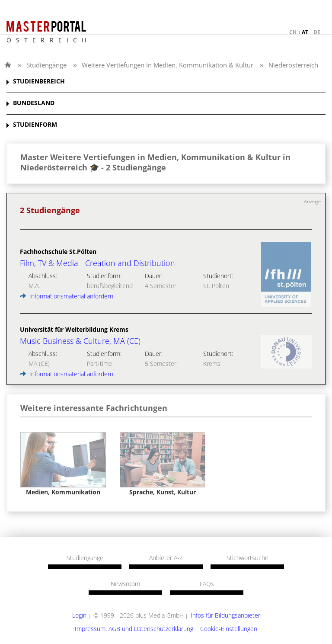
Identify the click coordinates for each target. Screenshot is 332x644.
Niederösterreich (293, 65)
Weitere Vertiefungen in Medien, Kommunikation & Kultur (168, 65)
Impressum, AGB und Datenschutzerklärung (134, 629)
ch (293, 32)
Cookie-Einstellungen (229, 629)
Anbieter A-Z (166, 558)
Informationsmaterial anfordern (67, 296)
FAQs (207, 584)
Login (79, 615)
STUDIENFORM (35, 125)
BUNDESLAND (34, 103)
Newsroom (125, 584)
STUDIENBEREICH (39, 82)
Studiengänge (46, 65)
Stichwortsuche (247, 558)
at (305, 32)
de (317, 32)
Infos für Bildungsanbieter (225, 615)
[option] (63, 464)
